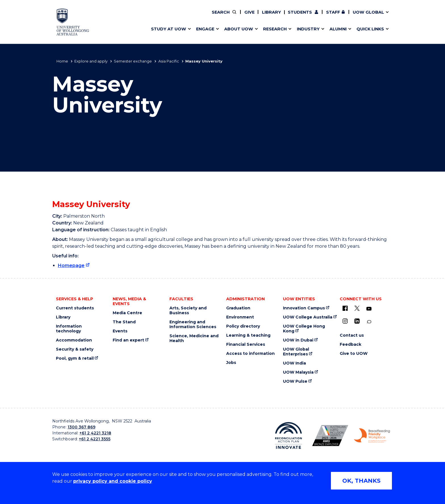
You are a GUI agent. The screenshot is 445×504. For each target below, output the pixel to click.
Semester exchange (133, 61)
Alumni (155, 16)
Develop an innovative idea (177, 16)
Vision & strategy (242, 16)
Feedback (350, 344)
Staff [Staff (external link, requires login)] (333, 12)
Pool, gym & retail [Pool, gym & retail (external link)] (75, 358)
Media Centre (127, 313)
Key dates (158, 16)
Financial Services (246, 344)
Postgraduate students (343, 16)
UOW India (294, 363)
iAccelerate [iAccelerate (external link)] (344, 16)
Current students (75, 308)
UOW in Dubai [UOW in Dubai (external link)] (298, 340)
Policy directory (243, 326)
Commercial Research (338, 16)
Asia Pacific (169, 61)
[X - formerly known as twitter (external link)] (357, 308)
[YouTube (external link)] (369, 309)
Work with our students (260, 16)
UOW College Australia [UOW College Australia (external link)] (308, 317)
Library (271, 12)
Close (397, 15)
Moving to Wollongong (254, 16)
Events (120, 331)
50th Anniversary (338, 16)
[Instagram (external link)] (345, 321)
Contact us (356, 16)
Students (300, 12)
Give (249, 12)
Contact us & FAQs (342, 16)
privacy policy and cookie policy (113, 481)
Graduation (238, 308)
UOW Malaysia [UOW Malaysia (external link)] (298, 372)
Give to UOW (354, 354)
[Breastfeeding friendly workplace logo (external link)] (372, 436)
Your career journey (251, 16)
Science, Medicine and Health (194, 338)
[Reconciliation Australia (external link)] (288, 436)
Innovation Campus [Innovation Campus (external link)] (304, 308)
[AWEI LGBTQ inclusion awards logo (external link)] (330, 436)
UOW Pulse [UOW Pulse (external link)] (295, 381)
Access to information (250, 354)
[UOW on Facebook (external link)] (345, 308)
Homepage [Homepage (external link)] (71, 265)
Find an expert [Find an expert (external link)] (260, 16)
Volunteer (259, 16)
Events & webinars (168, 16)
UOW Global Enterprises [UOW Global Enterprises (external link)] (296, 352)
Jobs (231, 363)
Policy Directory (256, 16)
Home (62, 61)
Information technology (69, 329)
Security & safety (75, 349)
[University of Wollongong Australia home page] (73, 22)
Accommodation (74, 340)
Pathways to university (173, 16)
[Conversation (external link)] (369, 322)
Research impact (166, 16)
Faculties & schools (169, 16)
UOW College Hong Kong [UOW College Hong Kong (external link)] (304, 329)
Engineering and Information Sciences (193, 324)
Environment (240, 317)
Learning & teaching (248, 335)
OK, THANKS (361, 481)
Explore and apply (91, 61)
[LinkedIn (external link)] (357, 321)
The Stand (124, 322)
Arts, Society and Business (188, 311)
